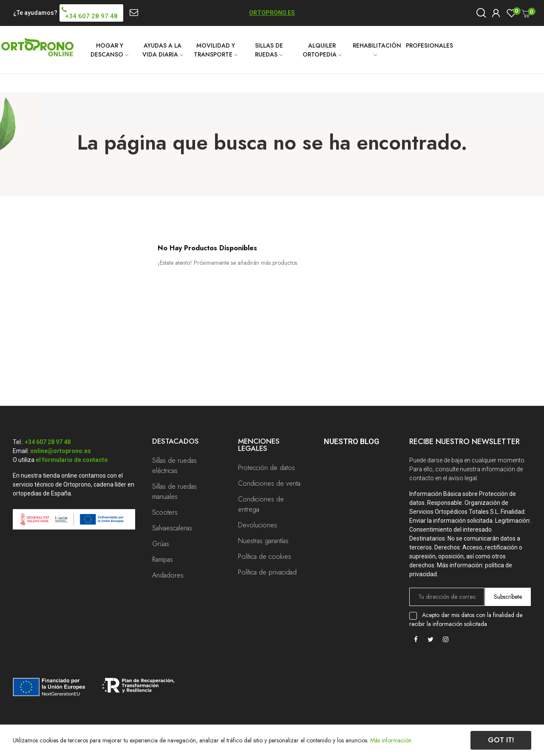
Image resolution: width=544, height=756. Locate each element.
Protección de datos (266, 468)
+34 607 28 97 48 (48, 442)
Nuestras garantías (263, 541)
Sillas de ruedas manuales (174, 491)
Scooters (165, 512)
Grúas (161, 544)
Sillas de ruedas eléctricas (174, 466)
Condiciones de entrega (261, 504)
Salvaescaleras (172, 528)
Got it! (501, 740)
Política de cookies (265, 556)
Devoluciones (258, 525)
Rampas (163, 559)
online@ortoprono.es (61, 451)
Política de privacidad (267, 572)
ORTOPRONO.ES (272, 13)
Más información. (391, 740)
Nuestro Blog (351, 441)
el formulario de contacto (72, 460)
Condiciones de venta (269, 483)
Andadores (168, 575)
